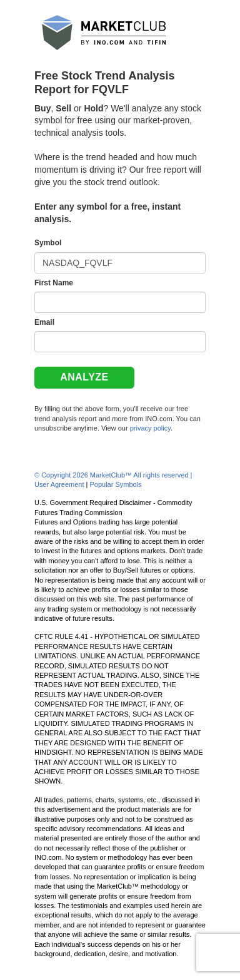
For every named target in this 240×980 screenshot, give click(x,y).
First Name (54, 283)
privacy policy (150, 428)
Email (44, 322)
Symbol (48, 243)
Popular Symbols (115, 484)
